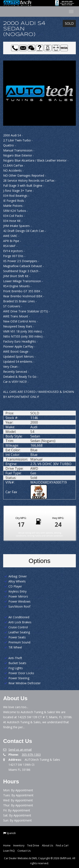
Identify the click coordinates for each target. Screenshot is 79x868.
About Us (48, 845)
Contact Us (24, 851)
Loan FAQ (9, 851)
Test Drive (33, 845)
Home (7, 845)
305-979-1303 (31, 755)
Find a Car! (62, 845)
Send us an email (20, 750)
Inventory (19, 845)
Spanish (11, 833)
